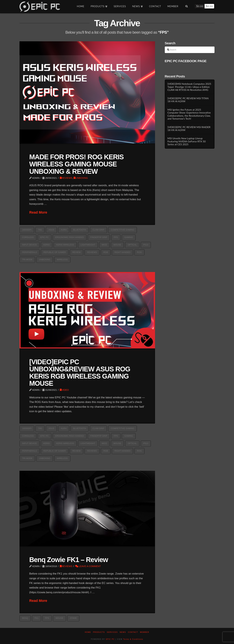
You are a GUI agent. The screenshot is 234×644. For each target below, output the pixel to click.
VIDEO (64, 390)
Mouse (117, 245)
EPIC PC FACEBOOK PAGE (186, 61)
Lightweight (88, 245)
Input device (29, 245)
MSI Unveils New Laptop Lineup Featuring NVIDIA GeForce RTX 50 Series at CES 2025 (186, 141)
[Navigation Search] (186, 7)
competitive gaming (123, 230)
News (123, 632)
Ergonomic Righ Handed (70, 237)
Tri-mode (27, 260)
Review (76, 252)
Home (88, 632)
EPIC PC (110, 639)
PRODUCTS (99, 632)
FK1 (37, 618)
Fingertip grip (99, 237)
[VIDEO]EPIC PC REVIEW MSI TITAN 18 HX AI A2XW (188, 100)
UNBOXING (81, 178)
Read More (38, 212)
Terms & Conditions (133, 639)
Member (145, 632)
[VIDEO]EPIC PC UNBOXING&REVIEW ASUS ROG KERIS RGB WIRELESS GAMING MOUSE (80, 373)
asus (51, 230)
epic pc (45, 237)
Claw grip (98, 230)
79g (40, 230)
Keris (47, 245)
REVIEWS (66, 178)
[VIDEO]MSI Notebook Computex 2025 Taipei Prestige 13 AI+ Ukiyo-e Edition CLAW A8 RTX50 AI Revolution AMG (189, 87)
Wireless (62, 260)
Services (112, 632)
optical (132, 245)
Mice (104, 245)
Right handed (122, 252)
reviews (92, 252)
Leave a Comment (88, 566)
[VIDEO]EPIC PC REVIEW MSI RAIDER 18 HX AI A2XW (189, 129)
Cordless (28, 237)
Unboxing (45, 260)
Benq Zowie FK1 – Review (69, 560)
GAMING (129, 237)
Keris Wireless (65, 245)
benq (25, 618)
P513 (146, 245)
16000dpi (27, 230)
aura (64, 230)
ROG (139, 252)
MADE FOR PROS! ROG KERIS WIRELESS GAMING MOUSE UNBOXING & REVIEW (76, 164)
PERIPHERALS (29, 252)
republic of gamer (55, 252)
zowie (73, 618)
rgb (106, 252)
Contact (133, 632)
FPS (116, 237)
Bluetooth (80, 230)
